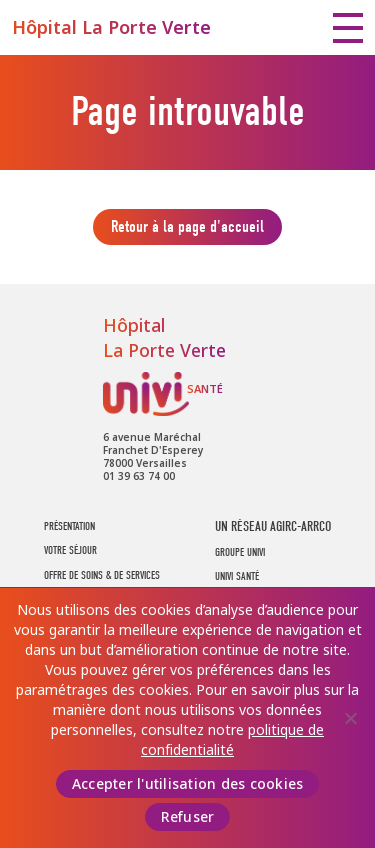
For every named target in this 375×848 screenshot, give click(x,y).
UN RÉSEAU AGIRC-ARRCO (273, 526)
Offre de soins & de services (102, 575)
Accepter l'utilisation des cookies (188, 784)
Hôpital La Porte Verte (111, 28)
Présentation (69, 526)
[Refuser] (350, 718)
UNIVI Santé (163, 394)
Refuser (188, 817)
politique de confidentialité (232, 740)
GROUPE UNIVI (240, 552)
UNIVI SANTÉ (237, 576)
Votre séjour (70, 550)
